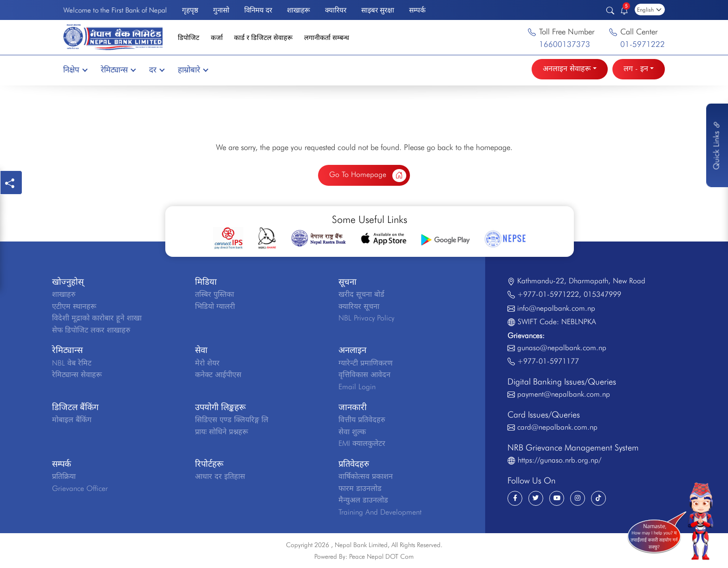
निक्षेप (75, 70)
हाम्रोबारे (193, 70)
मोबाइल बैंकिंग (72, 420)
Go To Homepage (368, 176)
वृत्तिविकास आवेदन (364, 375)
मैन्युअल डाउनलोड (363, 500)
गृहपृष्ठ (190, 10)
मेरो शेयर (207, 363)
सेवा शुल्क (352, 432)
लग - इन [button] (636, 69)
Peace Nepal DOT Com (381, 556)
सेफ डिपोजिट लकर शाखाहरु (91, 330)
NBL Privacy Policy (366, 318)
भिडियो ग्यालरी (215, 306)
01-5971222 (643, 44)
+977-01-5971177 (548, 361)
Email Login (357, 387)
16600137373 (565, 44)
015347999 (602, 294)
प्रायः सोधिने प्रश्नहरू (221, 432)
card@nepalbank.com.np (557, 427)
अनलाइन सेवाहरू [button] (567, 69)
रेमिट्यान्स (118, 70)
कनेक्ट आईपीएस (218, 375)
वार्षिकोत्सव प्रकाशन (366, 476)
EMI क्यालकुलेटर (362, 443)
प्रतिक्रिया (64, 476)
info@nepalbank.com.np (556, 308)
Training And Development (380, 512)
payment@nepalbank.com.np (564, 394)
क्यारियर (336, 10)
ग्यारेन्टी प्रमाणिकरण (366, 363)
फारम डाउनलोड (360, 488)
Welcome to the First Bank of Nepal (115, 10)
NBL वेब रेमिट (72, 363)
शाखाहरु (64, 294)
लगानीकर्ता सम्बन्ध (327, 37)
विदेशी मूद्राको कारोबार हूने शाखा (97, 318)
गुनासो (221, 10)
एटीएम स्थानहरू (74, 306)
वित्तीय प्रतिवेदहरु (362, 420)
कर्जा (217, 37)
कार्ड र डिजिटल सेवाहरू (263, 37)
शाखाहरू (299, 10)
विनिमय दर (258, 10)
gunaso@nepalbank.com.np (562, 348)
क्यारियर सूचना (359, 306)
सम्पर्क (417, 10)
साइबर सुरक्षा (378, 10)
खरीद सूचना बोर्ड (361, 294)
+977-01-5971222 (548, 294)
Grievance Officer (80, 488)
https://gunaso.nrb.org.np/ (559, 460)
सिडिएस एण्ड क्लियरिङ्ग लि (232, 420)
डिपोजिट (188, 37)
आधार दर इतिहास (220, 476)
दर (156, 70)
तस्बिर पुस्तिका (214, 294)
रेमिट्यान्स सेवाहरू (77, 375)
